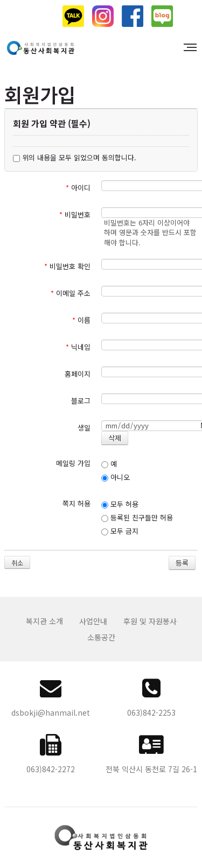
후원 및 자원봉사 (150, 621)
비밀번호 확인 (67, 266)
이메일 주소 (71, 293)
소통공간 (101, 637)
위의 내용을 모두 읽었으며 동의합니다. (75, 157)
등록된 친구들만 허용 (137, 517)
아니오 (116, 477)
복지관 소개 (44, 621)
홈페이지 (78, 374)
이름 (81, 320)
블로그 (81, 401)
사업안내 (93, 621)
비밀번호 (75, 214)
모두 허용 (120, 504)
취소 (17, 563)
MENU (192, 47)
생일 (84, 428)
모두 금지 (120, 531)
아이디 (78, 188)
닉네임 (78, 347)
